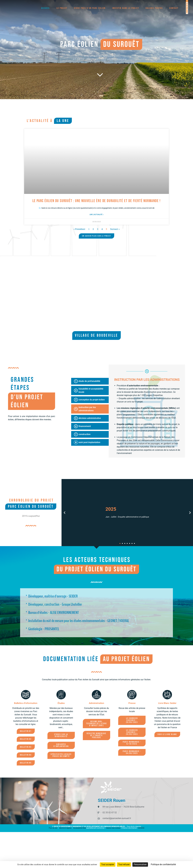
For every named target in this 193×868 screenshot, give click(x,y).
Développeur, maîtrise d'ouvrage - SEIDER (53, 596)
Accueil (46, 8)
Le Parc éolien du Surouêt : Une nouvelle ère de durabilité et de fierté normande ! (97, 201)
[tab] (90, 381)
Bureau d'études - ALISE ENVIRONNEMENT (54, 613)
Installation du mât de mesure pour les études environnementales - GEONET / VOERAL (79, 621)
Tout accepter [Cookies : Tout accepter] (108, 864)
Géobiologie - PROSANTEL (44, 629)
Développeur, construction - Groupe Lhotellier (55, 605)
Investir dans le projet (126, 8)
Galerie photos (154, 8)
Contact (174, 8)
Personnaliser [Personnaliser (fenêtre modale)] (140, 864)
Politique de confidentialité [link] (163, 864)
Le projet (62, 8)
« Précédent (79, 229)
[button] (65, 513)
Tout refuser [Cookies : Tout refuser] (124, 864)
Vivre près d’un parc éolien (90, 8)
